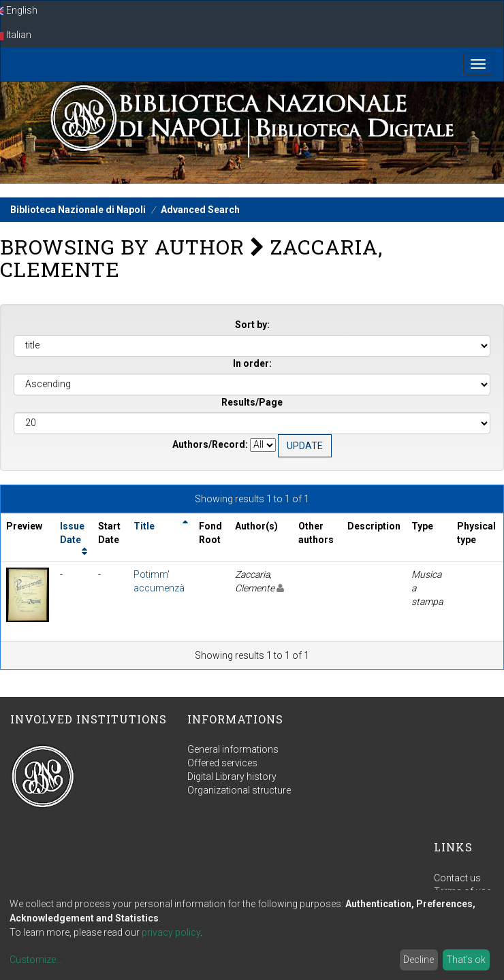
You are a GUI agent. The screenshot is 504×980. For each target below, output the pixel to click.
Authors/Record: (210, 444)
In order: (252, 363)
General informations (233, 749)
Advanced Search (200, 210)
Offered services (222, 763)
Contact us (457, 878)
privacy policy (171, 932)
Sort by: (252, 325)
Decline (419, 960)
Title (144, 526)
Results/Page (252, 402)
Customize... (36, 960)
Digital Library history (232, 777)
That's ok (466, 960)
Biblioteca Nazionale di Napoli (78, 210)
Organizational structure (239, 790)
